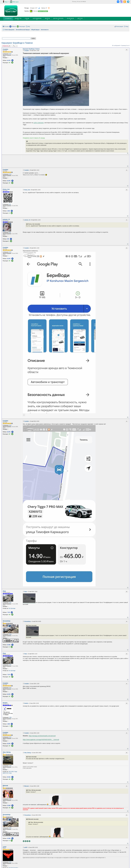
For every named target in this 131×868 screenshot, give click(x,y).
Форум (47, 19)
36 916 (9, 777)
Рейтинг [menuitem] (14, 26)
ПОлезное (70, 19)
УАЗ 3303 (11, 772)
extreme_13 (6, 219)
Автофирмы (37, 19)
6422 (10, 54)
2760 (10, 766)
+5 (9, 647)
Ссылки (7, 26)
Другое (80, 19)
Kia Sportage (12, 608)
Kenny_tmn (6, 189)
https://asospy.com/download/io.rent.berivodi (42, 736)
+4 (9, 213)
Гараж (27, 19)
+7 (9, 726)
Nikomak (5, 786)
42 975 (9, 60)
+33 (9, 615)
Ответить (6, 46)
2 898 (8, 724)
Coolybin (5, 49)
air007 (5, 847)
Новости (18, 19)
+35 (9, 779)
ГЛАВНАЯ (9, 19)
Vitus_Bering (7, 752)
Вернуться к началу (128, 153)
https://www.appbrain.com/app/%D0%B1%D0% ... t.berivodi (41, 740)
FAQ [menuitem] (29, 26)
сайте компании (39, 123)
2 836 (8, 211)
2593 (10, 799)
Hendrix (5, 703)
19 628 (9, 806)
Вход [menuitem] (127, 26)
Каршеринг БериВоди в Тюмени (17, 43)
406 (10, 232)
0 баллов (35, 11)
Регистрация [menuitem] (120, 26)
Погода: (27, 8)
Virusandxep (7, 621)
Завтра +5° (46, 8)
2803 (10, 634)
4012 (10, 862)
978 (8, 239)
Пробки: (27, 11)
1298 (10, 717)
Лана (4, 591)
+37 (9, 63)
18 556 (9, 645)
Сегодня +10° (35, 8)
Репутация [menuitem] (22, 26)
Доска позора (58, 19)
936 (10, 204)
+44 (9, 808)
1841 (10, 603)
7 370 (8, 612)
